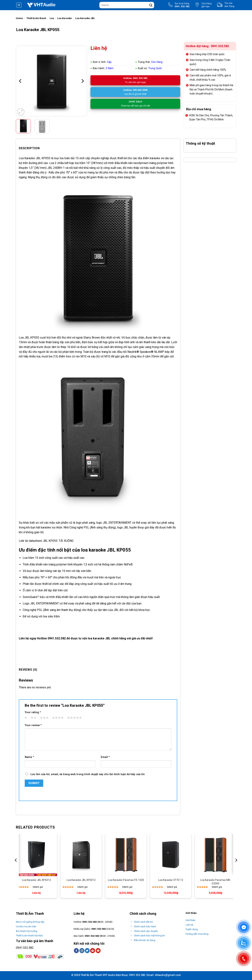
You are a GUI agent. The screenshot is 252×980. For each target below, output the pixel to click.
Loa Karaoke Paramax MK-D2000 (216, 882)
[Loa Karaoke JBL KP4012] (81, 855)
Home (19, 18)
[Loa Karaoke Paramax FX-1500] (126, 855)
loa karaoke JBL (99, 638)
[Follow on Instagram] (82, 951)
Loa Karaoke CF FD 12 (171, 880)
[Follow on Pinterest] (93, 951)
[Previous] (20, 81)
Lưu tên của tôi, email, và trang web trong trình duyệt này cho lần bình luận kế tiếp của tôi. (88, 774)
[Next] (82, 81)
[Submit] (151, 5)
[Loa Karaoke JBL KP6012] (36, 855)
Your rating (33, 712)
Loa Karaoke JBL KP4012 (81, 880)
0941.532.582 (90, 922)
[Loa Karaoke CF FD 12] (171, 855)
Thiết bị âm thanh (36, 18)
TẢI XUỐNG (66, 541)
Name (29, 757)
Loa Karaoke (65, 18)
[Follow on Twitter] (87, 951)
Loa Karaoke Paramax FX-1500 (126, 880)
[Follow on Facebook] (76, 951)
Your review (33, 725)
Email (105, 757)
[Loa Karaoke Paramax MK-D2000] (216, 855)
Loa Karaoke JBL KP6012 (36, 880)
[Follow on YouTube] (98, 951)
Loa (52, 18)
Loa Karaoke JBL (85, 18)
